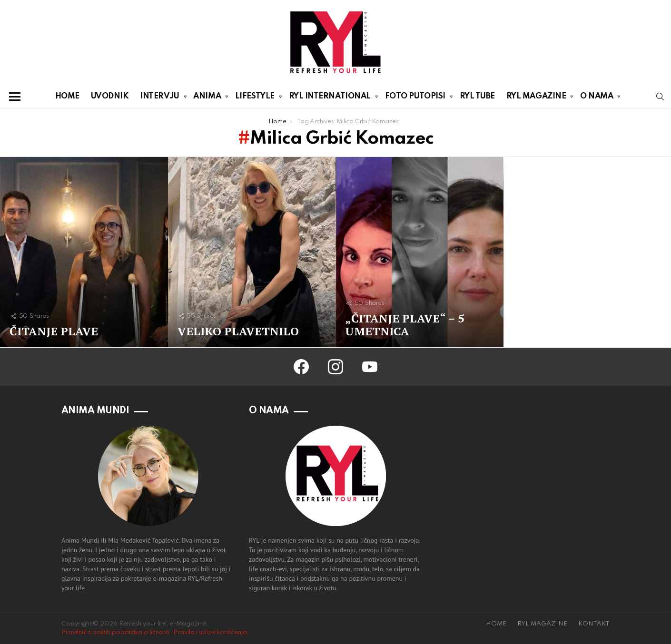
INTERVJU (159, 98)
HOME (67, 96)
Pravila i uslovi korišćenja (210, 632)
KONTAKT (594, 624)
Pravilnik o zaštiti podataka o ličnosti (115, 632)
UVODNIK (110, 96)
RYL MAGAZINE (536, 98)
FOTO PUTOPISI (415, 98)
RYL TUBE (477, 96)
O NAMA (597, 98)
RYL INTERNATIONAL (330, 98)
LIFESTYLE (255, 98)
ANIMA (207, 98)
